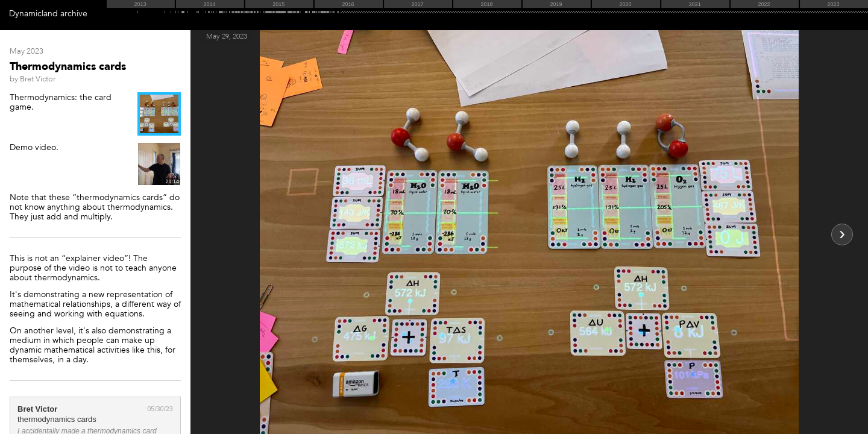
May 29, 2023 (227, 36)
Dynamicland (33, 14)
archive (74, 14)
